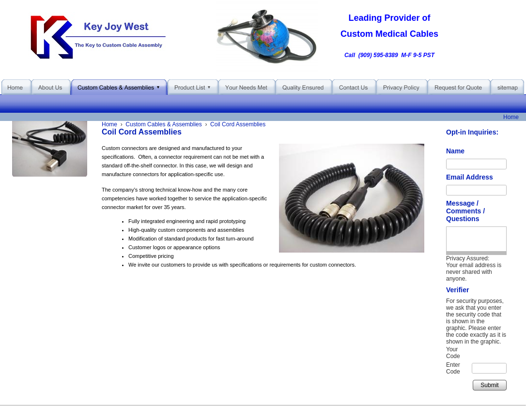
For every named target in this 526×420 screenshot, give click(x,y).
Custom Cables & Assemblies (163, 124)
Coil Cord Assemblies (238, 124)
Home (511, 117)
